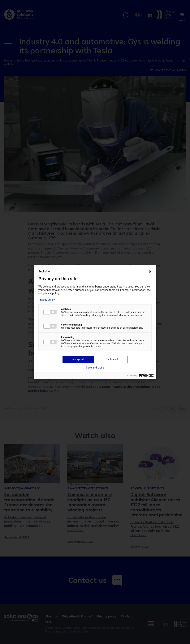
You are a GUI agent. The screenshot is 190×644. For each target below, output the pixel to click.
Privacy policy (47, 300)
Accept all (78, 359)
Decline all (112, 359)
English (45, 271)
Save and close (95, 368)
